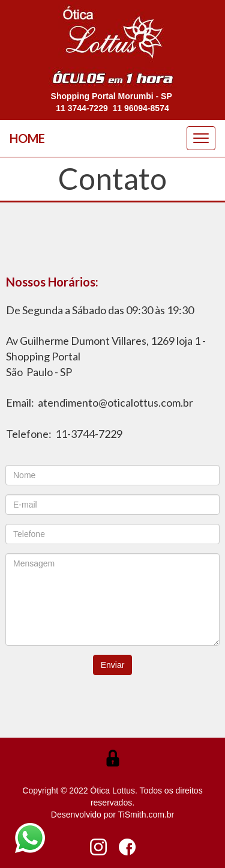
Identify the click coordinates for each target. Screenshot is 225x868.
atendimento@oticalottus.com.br (115, 402)
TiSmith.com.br (146, 815)
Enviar (113, 665)
